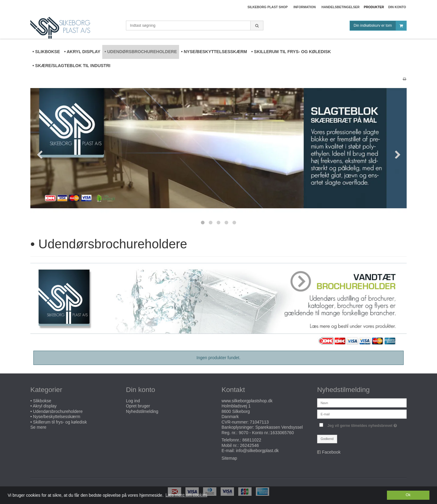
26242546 (249, 445)
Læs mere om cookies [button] (186, 495)
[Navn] (362, 402)
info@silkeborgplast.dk (257, 451)
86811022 (252, 440)
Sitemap (229, 458)
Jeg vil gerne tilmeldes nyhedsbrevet (363, 424)
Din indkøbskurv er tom (380, 26)
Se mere (38, 427)
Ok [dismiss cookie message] (408, 495)
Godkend (327, 439)
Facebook (331, 452)
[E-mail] (362, 414)
